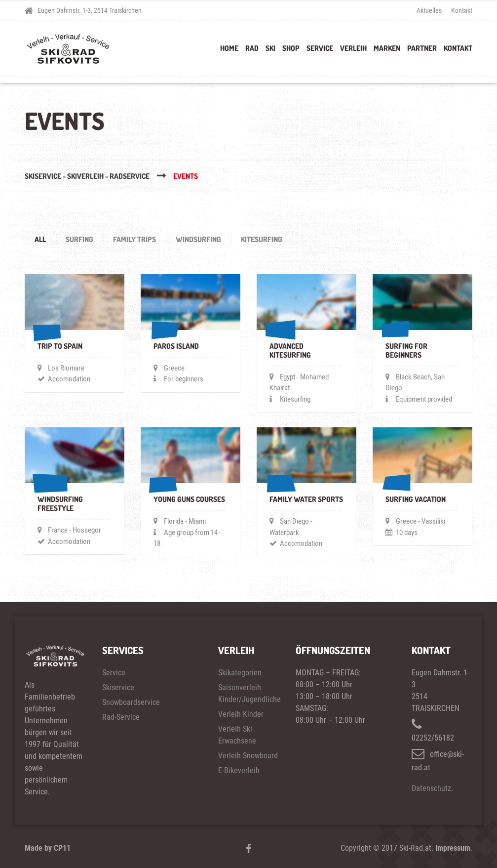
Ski (270, 48)
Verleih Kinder (241, 714)
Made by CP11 (48, 848)
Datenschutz (431, 788)
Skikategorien (240, 673)
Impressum (453, 848)
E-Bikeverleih (239, 770)
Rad (252, 48)
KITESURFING (262, 239)
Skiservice (118, 687)
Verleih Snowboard (248, 756)
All (40, 239)
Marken (387, 48)
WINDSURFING (198, 239)
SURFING (79, 239)
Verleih (353, 48)
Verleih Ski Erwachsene (237, 735)
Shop (291, 48)
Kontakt (462, 10)
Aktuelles (429, 10)
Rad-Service (121, 717)
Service (320, 48)
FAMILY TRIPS (134, 239)
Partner (422, 48)
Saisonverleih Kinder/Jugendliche (248, 693)
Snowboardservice (131, 702)
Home (229, 48)
